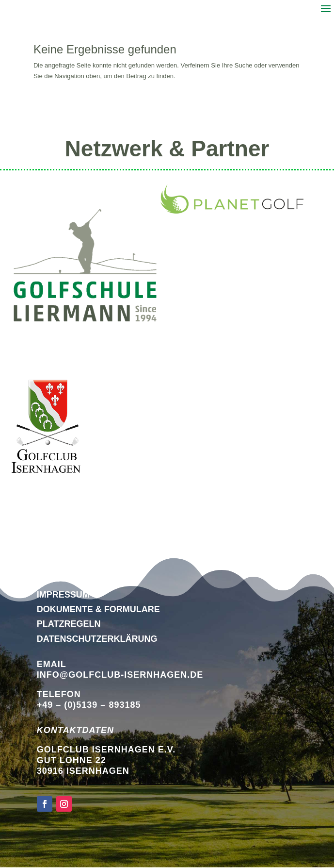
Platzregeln (69, 624)
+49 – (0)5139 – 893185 (89, 705)
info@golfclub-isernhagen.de (120, 675)
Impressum (63, 595)
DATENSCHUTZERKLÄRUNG (97, 639)
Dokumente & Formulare (98, 609)
